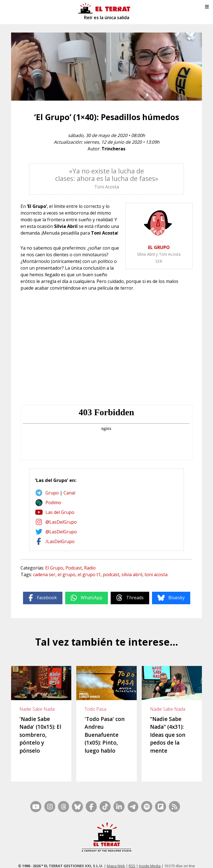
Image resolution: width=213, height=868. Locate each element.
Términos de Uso (182, 852)
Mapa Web (116, 844)
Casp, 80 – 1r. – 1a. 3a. (81, 852)
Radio (90, 568)
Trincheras (113, 149)
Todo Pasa (95, 709)
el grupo (67, 574)
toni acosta (156, 574)
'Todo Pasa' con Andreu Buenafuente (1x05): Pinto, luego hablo (105, 735)
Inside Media (150, 844)
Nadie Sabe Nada (37, 709)
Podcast (74, 568)
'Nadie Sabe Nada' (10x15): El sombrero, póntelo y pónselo (40, 735)
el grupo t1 (89, 574)
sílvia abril (132, 574)
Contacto (51, 852)
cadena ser (44, 574)
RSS (132, 844)
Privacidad (122, 859)
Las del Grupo (60, 512)
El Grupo (54, 568)
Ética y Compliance (148, 852)
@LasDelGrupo (61, 522)
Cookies (104, 859)
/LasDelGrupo (60, 541)
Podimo (53, 503)
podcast (111, 574)
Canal (69, 493)
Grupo (52, 493)
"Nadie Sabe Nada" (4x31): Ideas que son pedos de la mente (168, 735)
